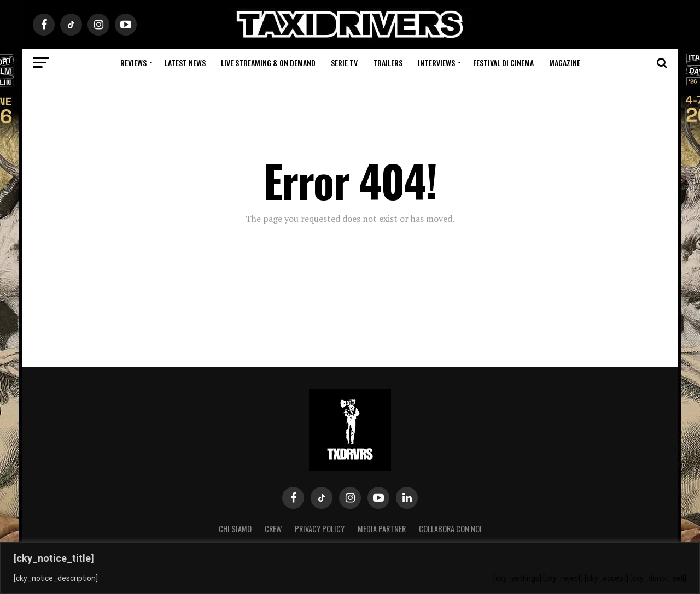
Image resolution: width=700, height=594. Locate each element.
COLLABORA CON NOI (450, 529)
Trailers (388, 63)
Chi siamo (235, 529)
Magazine (565, 63)
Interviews (436, 63)
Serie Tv (344, 63)
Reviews (133, 63)
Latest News (185, 63)
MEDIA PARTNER (382, 529)
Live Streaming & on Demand (268, 63)
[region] (350, 568)
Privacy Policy (320, 529)
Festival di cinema (503, 63)
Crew (273, 529)
